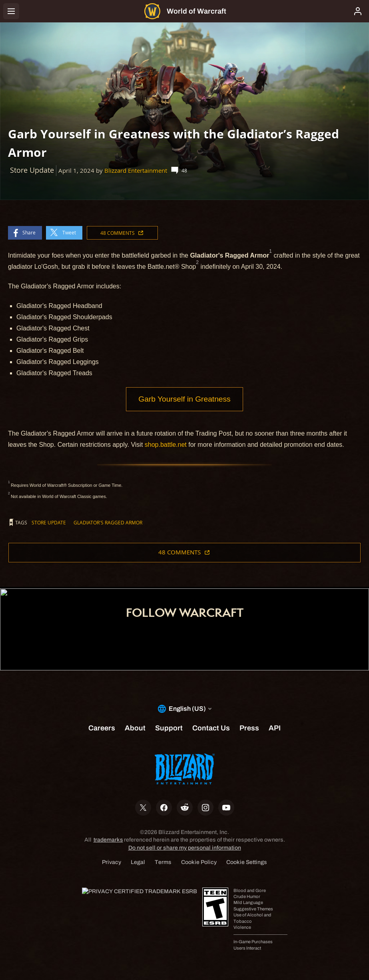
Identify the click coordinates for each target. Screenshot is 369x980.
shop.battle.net (166, 445)
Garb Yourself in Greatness (184, 399)
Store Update (49, 522)
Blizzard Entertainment (136, 171)
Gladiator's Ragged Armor (108, 522)
